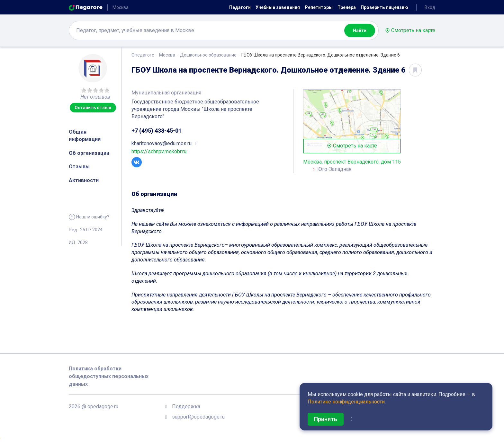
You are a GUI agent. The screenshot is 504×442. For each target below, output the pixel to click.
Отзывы (79, 167)
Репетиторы (319, 7)
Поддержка (186, 407)
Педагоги (240, 7)
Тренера (347, 7)
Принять (326, 419)
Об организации (89, 153)
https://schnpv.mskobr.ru (159, 151)
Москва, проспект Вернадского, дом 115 (352, 162)
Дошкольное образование (208, 55)
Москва (167, 55)
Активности (84, 180)
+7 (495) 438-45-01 (157, 131)
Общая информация (85, 136)
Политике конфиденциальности (346, 402)
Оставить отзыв (93, 108)
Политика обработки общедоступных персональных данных (109, 376)
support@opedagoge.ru (198, 417)
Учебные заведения (278, 7)
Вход (430, 7)
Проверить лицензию (384, 7)
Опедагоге (143, 55)
